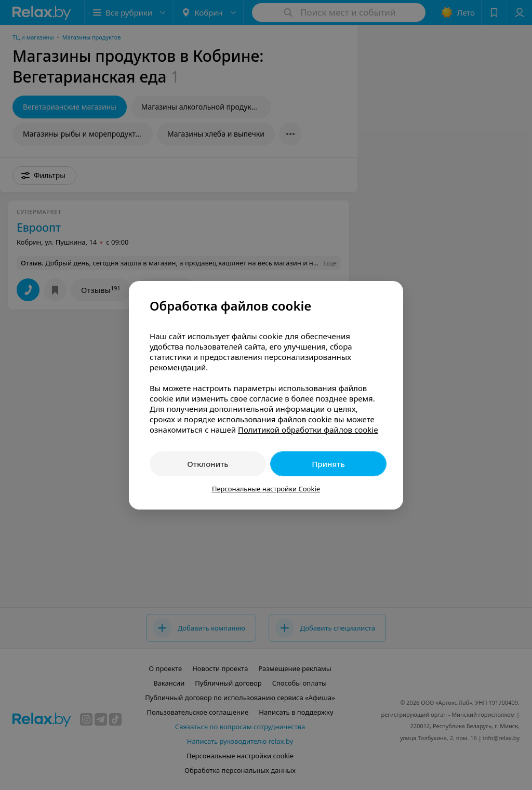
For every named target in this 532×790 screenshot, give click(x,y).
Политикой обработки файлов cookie (308, 430)
